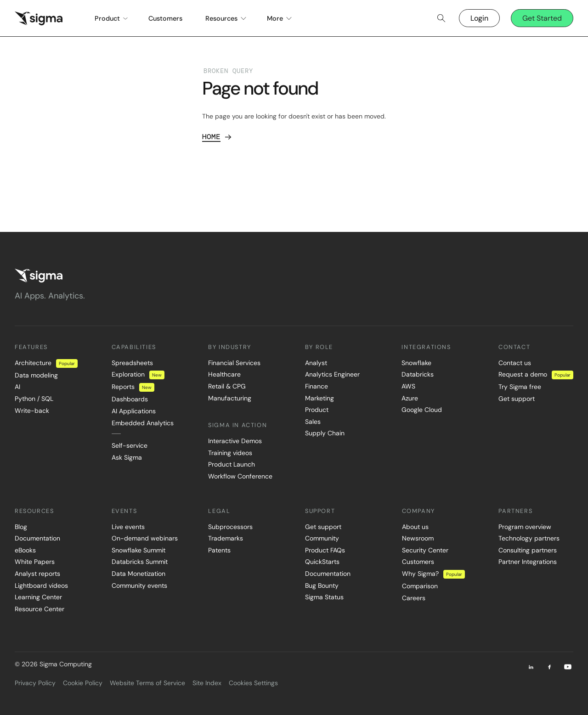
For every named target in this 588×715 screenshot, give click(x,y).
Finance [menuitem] (317, 386)
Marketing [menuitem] (319, 398)
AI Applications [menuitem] (134, 411)
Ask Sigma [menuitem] (127, 457)
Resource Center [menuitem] (40, 609)
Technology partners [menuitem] (529, 538)
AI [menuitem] (17, 387)
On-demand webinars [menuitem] (145, 538)
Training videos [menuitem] (230, 453)
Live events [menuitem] (128, 527)
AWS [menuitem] (408, 386)
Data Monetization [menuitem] (139, 574)
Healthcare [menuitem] (224, 374)
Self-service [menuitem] (130, 445)
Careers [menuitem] (414, 598)
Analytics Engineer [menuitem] (332, 374)
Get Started (542, 18)
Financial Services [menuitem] (234, 363)
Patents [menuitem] (219, 550)
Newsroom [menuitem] (418, 538)
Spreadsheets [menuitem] (132, 363)
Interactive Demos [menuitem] (235, 441)
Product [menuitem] (317, 410)
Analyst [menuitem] (316, 363)
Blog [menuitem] (21, 527)
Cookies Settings (253, 683)
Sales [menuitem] (313, 422)
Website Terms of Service (147, 683)
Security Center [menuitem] (425, 550)
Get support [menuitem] (517, 399)
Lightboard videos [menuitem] (41, 586)
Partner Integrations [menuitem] (528, 562)
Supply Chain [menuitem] (325, 433)
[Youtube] (568, 667)
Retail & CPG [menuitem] (227, 386)
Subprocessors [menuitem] (230, 527)
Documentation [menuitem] (37, 538)
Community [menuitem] (322, 538)
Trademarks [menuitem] (226, 538)
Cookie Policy (83, 683)
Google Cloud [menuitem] (422, 410)
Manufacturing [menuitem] (230, 398)
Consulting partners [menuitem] (528, 550)
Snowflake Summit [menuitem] (139, 550)
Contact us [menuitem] (515, 363)
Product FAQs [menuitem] (325, 550)
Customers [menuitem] (418, 562)
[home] (39, 18)
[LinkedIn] (531, 667)
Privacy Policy (35, 683)
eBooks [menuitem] (25, 550)
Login (479, 18)
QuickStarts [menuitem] (322, 562)
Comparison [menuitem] (420, 586)
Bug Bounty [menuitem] (322, 586)
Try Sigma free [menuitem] (520, 387)
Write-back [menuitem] (32, 411)
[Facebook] (549, 667)
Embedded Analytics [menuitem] (143, 423)
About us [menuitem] (415, 527)
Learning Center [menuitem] (38, 597)
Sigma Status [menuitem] (324, 597)
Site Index (207, 683)
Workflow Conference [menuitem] (240, 476)
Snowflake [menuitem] (416, 363)
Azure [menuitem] (410, 398)
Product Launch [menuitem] (232, 464)
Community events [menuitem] (139, 586)
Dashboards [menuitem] (130, 399)
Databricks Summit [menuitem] (140, 562)
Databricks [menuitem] (418, 374)
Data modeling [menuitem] (36, 375)
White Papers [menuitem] (35, 562)
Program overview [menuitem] (525, 527)
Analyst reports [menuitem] (37, 574)
